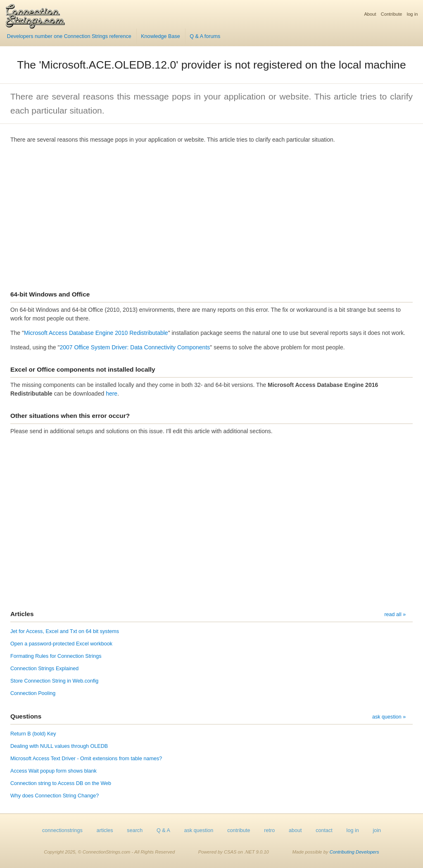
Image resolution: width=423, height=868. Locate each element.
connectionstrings (62, 830)
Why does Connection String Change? (55, 796)
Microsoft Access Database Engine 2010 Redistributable (96, 333)
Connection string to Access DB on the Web (61, 783)
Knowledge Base (160, 36)
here (112, 394)
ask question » (389, 717)
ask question (199, 830)
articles (105, 830)
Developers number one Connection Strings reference (69, 36)
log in (412, 14)
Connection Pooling (33, 693)
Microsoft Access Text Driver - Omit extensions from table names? (86, 759)
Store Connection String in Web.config (54, 681)
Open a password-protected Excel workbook (61, 644)
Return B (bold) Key (33, 734)
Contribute (392, 14)
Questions (26, 716)
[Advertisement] (211, 213)
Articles (22, 614)
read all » (395, 614)
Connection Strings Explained (44, 669)
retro (269, 830)
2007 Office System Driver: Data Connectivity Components (135, 347)
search (135, 830)
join (377, 830)
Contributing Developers (354, 852)
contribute (239, 830)
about (295, 830)
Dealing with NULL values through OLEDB (59, 746)
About (370, 14)
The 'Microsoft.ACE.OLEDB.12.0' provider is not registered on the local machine (211, 65)
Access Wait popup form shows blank (53, 771)
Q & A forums (205, 36)
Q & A (163, 830)
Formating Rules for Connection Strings (56, 656)
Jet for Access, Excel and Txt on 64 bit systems (65, 631)
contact (324, 830)
